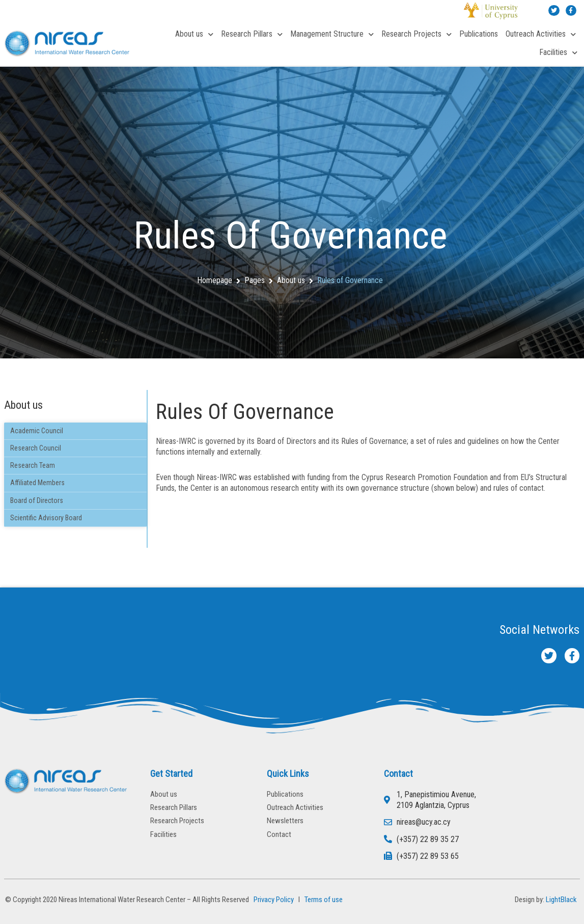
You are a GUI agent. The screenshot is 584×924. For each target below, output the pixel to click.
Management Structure (332, 34)
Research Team (33, 465)
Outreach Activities (541, 34)
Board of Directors (37, 500)
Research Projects (416, 34)
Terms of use (324, 900)
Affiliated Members (37, 483)
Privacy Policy (272, 900)
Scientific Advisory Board (46, 518)
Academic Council (37, 431)
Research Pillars (252, 34)
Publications (479, 34)
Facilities (558, 53)
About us (194, 34)
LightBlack (561, 900)
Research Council (36, 448)
